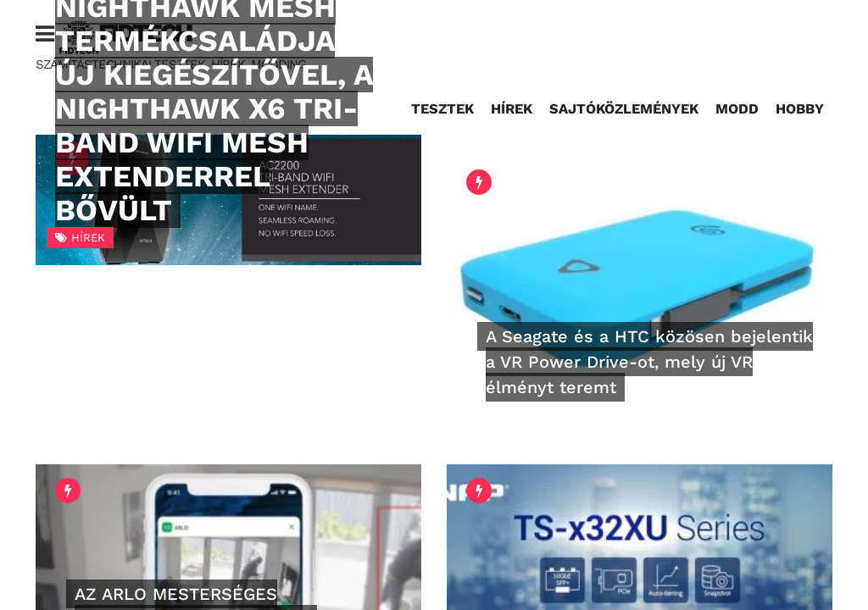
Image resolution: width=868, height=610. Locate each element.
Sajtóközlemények (624, 109)
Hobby (800, 109)
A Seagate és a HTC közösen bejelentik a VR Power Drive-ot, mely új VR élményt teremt (649, 362)
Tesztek (442, 109)
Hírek (512, 109)
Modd (737, 109)
